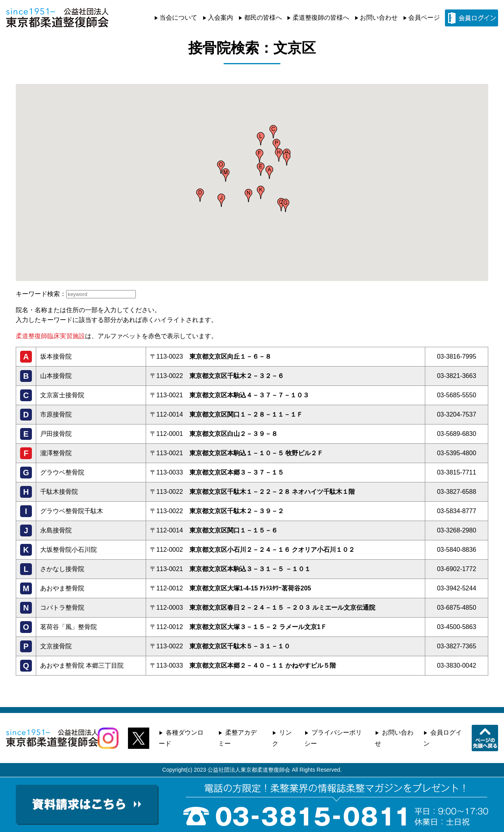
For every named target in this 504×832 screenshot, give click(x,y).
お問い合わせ (379, 18)
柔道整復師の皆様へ (321, 18)
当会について (178, 18)
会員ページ (424, 18)
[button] (269, 172)
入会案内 (220, 18)
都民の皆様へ (263, 18)
